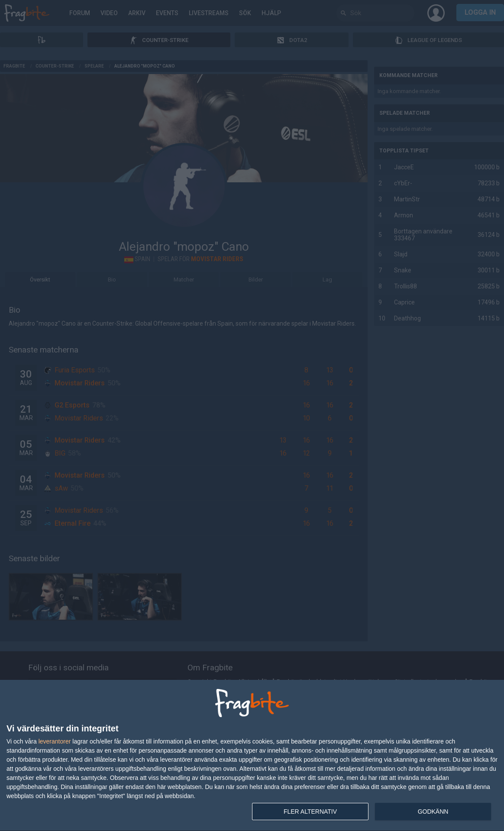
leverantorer (55, 741)
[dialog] (252, 756)
